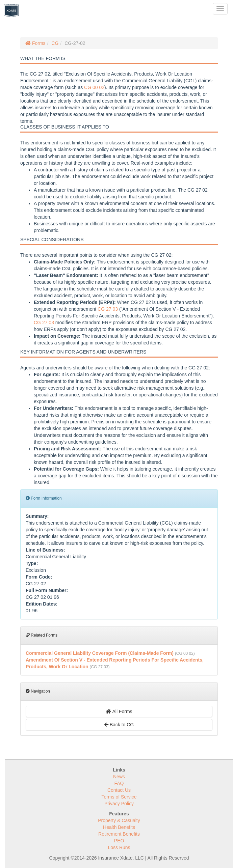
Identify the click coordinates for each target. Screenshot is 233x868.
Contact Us (119, 790)
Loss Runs (119, 847)
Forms (35, 43)
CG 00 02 (94, 87)
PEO (119, 841)
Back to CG (119, 725)
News (119, 777)
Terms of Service (119, 797)
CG (55, 43)
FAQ (119, 783)
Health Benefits (119, 827)
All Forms (119, 711)
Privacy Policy (119, 804)
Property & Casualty (119, 820)
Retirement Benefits (119, 834)
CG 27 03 (108, 309)
